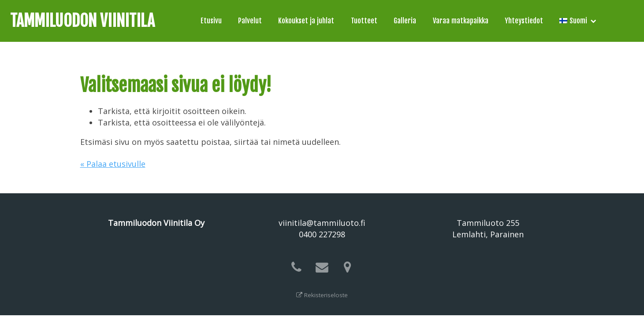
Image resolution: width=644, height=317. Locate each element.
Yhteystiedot (524, 21)
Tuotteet (364, 21)
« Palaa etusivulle (113, 164)
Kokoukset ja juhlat (306, 21)
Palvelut (250, 21)
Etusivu (211, 21)
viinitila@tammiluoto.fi (322, 223)
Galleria (405, 21)
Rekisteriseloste (322, 295)
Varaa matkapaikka (461, 21)
